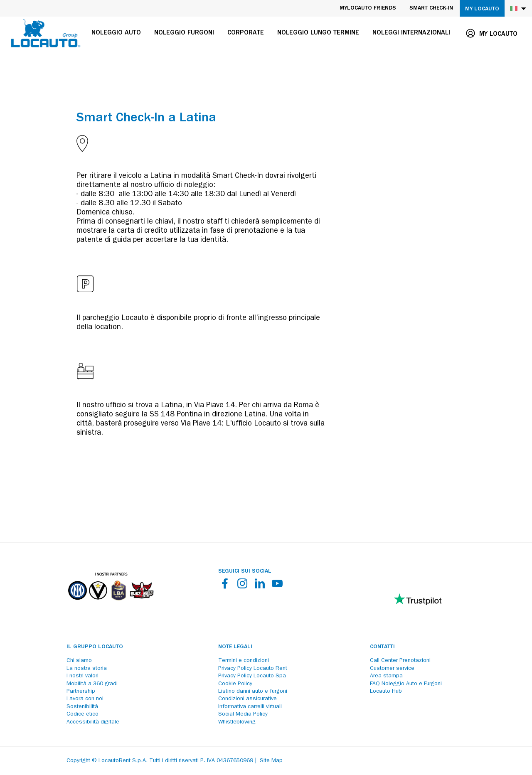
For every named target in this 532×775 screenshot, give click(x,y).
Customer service (392, 669)
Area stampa (386, 676)
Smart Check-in (431, 8)
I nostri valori (83, 676)
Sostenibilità (82, 707)
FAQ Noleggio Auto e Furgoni (406, 684)
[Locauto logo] (46, 33)
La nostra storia (87, 669)
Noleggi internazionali (411, 33)
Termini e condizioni (244, 661)
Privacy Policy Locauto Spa (252, 676)
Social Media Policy (243, 714)
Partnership (81, 691)
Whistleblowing (237, 722)
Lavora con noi (85, 699)
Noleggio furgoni (184, 33)
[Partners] (111, 606)
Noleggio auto (116, 33)
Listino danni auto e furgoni (253, 691)
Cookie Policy (235, 684)
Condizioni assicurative (248, 699)
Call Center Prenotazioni (400, 661)
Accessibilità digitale (93, 722)
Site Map (271, 761)
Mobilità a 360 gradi (92, 684)
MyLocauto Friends (368, 8)
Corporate (246, 33)
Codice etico (83, 714)
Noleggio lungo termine (318, 33)
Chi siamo (79, 661)
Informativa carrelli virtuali (250, 707)
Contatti (382, 647)
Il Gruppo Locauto (95, 647)
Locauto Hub (386, 691)
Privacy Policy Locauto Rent (253, 669)
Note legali (235, 647)
